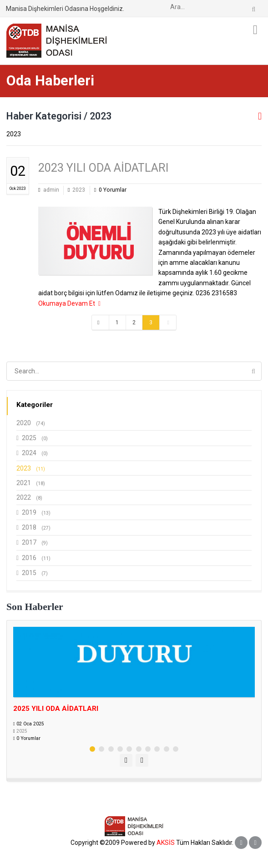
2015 (32, 573)
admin (51, 190)
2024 (32, 453)
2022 (29, 497)
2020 (31, 423)
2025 (32, 438)
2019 (33, 513)
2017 (32, 543)
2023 (79, 190)
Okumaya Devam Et (69, 303)
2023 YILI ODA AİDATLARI (104, 168)
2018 (33, 528)
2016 (33, 558)
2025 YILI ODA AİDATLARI (56, 709)
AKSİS (166, 843)
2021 (31, 483)
